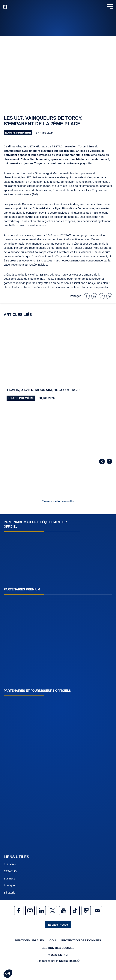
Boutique (9, 885)
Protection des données (81, 940)
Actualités (10, 864)
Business (9, 878)
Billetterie (10, 893)
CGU (53, 940)
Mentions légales (29, 940)
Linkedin (41, 911)
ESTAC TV (10, 871)
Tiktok (75, 911)
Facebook (19, 911)
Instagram (30, 911)
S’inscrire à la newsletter (58, 501)
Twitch (86, 911)
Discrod (97, 911)
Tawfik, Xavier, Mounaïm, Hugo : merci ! (43, 390)
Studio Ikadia (69, 961)
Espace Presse (58, 925)
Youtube (64, 911)
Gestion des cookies (58, 948)
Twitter (52, 911)
